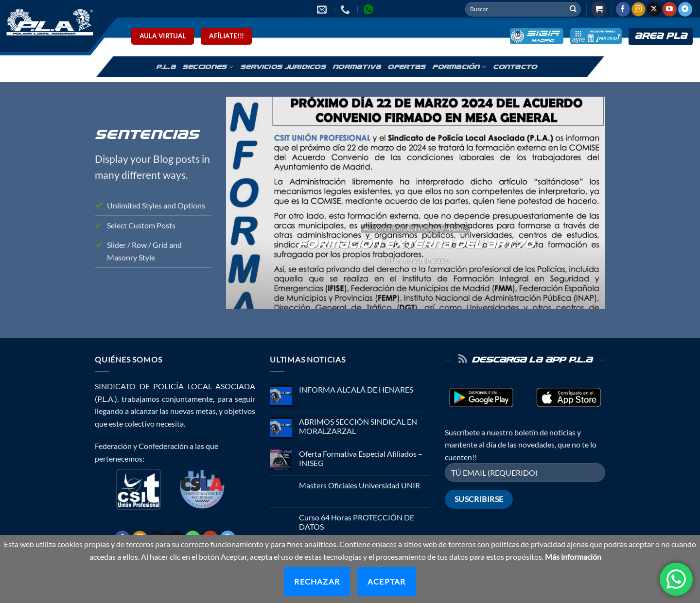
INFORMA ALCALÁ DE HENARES (356, 389)
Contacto (515, 67)
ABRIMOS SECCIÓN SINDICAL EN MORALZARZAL (358, 426)
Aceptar (386, 581)
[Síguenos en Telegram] (685, 9)
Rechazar (317, 581)
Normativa (357, 67)
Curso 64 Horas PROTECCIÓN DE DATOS (357, 522)
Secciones (208, 67)
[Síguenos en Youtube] (670, 9)
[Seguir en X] (654, 9)
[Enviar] (573, 9)
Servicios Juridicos (283, 67)
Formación (459, 67)
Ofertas (406, 67)
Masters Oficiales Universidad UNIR (359, 485)
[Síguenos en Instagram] (639, 9)
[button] (599, 9)
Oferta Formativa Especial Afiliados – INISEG (361, 458)
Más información (573, 557)
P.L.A (166, 67)
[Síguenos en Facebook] (623, 9)
